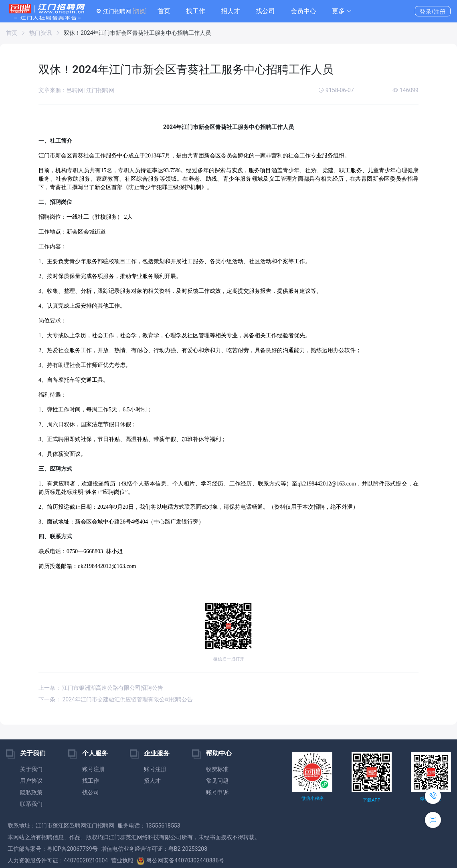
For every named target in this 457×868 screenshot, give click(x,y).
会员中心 (303, 11)
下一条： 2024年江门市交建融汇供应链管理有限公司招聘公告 (116, 699)
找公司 (265, 11)
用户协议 (31, 781)
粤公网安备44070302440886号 (180, 860)
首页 (164, 11)
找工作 (196, 11)
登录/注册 (433, 12)
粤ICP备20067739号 (72, 849)
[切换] (139, 11)
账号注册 (93, 769)
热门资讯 (40, 33)
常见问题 (217, 781)
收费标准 (217, 769)
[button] (342, 11)
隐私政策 (31, 792)
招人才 (231, 11)
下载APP (371, 800)
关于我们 (31, 769)
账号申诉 (217, 792)
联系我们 (31, 804)
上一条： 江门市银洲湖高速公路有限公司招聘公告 (101, 688)
